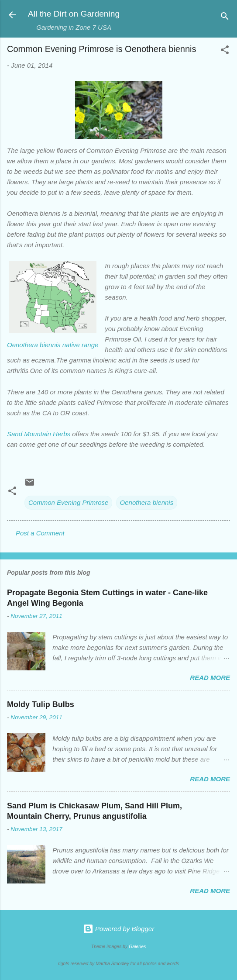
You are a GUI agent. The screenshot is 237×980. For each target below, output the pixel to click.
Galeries (137, 946)
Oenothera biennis (147, 502)
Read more (210, 678)
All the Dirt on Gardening (74, 14)
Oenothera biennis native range (53, 345)
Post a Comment (40, 533)
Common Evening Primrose (68, 502)
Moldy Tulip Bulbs (41, 704)
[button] (225, 51)
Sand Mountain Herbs (39, 434)
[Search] (225, 18)
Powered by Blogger (118, 929)
